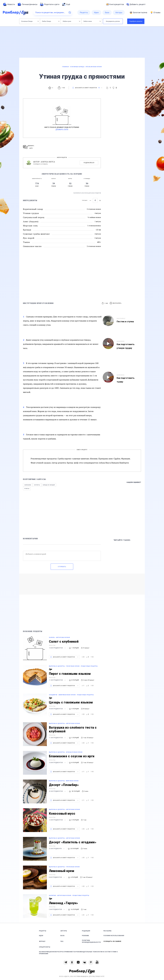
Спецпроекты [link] (45, 947)
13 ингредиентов (58, 820)
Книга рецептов (115, 4)
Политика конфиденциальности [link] (91, 941)
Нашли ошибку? (134, 482)
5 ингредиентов (57, 909)
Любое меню (92, 21)
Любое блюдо (51, 21)
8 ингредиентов (57, 877)
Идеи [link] (41, 936)
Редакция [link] (86, 931)
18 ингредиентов (58, 709)
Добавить (136, 4)
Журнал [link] (42, 941)
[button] (116, 303)
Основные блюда (30, 21)
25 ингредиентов (58, 791)
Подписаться (89, 163)
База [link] (63, 936)
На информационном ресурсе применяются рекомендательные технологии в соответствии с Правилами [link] (78, 953)
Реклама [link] (86, 936)
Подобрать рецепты (136, 21)
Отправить (62, 567)
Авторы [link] (64, 931)
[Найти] (70, 13)
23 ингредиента (57, 849)
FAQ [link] (62, 941)
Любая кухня (71, 21)
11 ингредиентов (58, 680)
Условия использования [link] (114, 936)
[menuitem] (9, 4)
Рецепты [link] (43, 931)
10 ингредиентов (58, 648)
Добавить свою (62, 130)
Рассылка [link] (107, 931)
